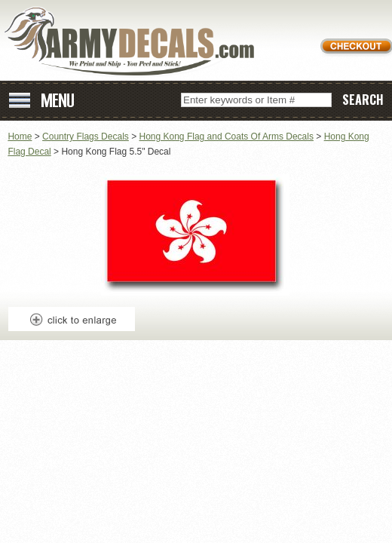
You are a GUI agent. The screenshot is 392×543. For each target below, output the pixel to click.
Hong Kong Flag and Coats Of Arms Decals (227, 137)
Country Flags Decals (86, 137)
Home (20, 137)
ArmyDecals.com (135, 42)
